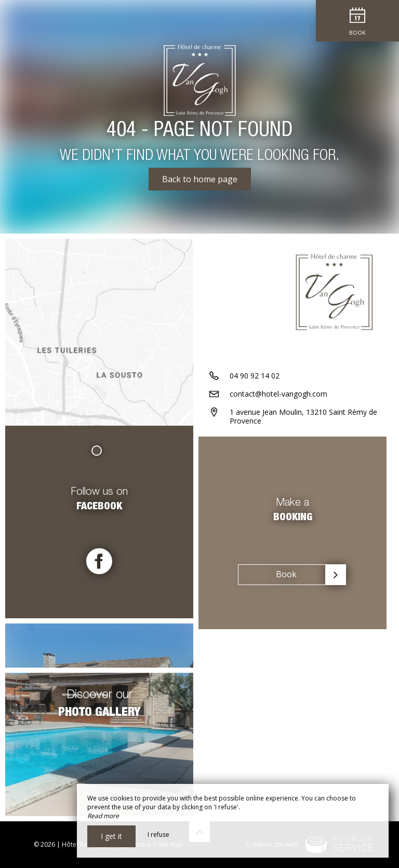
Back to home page (200, 179)
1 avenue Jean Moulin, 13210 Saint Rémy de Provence (303, 416)
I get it (111, 836)
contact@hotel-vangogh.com (278, 394)
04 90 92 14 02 (255, 376)
